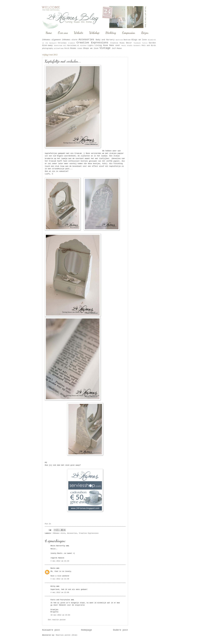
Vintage (105, 48)
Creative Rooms (117, 43)
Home (49, 33)
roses (80, 48)
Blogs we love (139, 40)
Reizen (145, 33)
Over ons (63, 33)
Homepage (87, 630)
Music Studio (127, 45)
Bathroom (119, 40)
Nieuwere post (51, 630)
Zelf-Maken (117, 48)
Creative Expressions (92, 43)
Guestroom (58, 45)
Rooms (73, 48)
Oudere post (121, 630)
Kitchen (83, 45)
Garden (152, 43)
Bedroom (127, 40)
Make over (115, 45)
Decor (129, 43)
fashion (145, 43)
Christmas (62, 43)
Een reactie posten (57, 620)
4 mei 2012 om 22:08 (60, 592)
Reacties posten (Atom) (67, 635)
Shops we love (91, 48)
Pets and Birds (149, 45)
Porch (67, 48)
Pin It (48, 524)
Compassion (129, 33)
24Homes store (70, 40)
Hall (65, 46)
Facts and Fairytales (60, 600)
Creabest (72, 43)
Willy (53, 586)
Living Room (101, 45)
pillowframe (59, 48)
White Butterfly (58, 546)
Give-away (47, 45)
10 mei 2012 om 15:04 (60, 615)
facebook (137, 43)
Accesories (86, 40)
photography (48, 48)
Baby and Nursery (105, 40)
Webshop (94, 33)
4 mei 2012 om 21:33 (60, 561)
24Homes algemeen (52, 40)
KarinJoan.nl (73, 45)
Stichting (111, 33)
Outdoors (137, 45)
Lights (91, 45)
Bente (53, 568)
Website (79, 33)
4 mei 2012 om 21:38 (60, 579)
